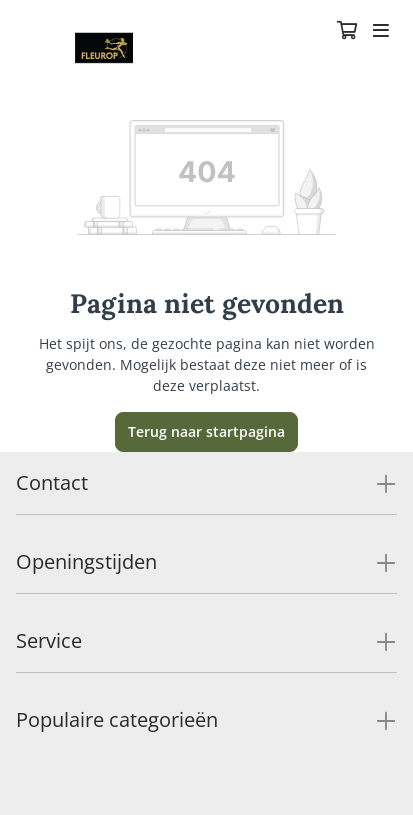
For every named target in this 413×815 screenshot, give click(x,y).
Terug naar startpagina (206, 431)
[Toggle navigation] (381, 32)
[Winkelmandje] (347, 32)
